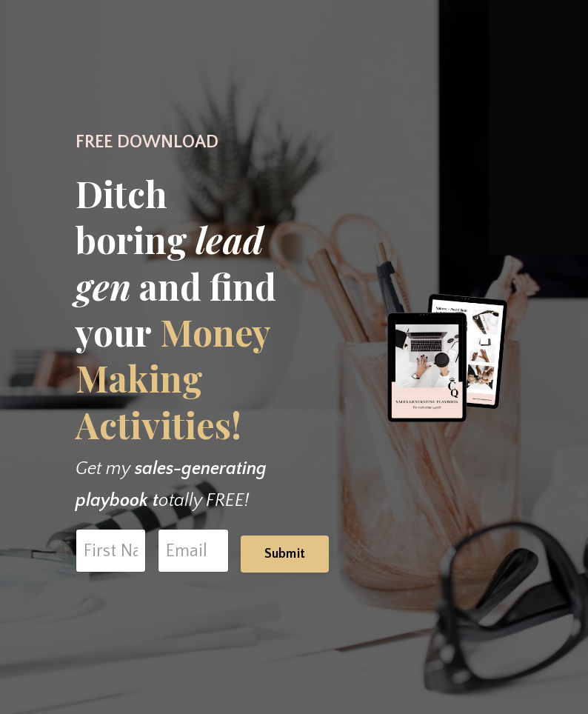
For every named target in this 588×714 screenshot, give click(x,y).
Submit (285, 554)
